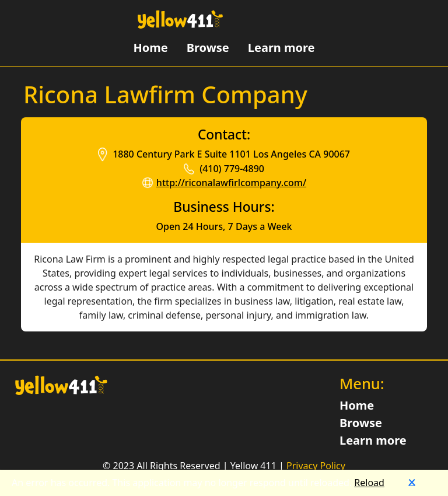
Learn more (281, 48)
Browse (208, 48)
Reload (369, 483)
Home (150, 48)
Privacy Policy (316, 466)
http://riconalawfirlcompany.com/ (231, 183)
